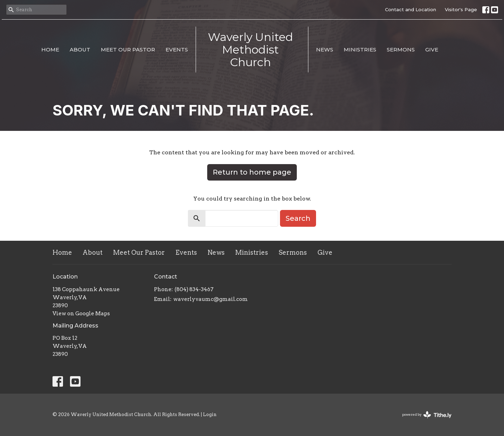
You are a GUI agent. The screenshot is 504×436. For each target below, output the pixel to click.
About (80, 50)
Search (298, 218)
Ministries (360, 50)
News (325, 50)
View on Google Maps (81, 314)
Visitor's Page (461, 9)
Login (210, 414)
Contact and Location (411, 9)
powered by (427, 415)
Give (432, 50)
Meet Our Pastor (128, 50)
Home (50, 50)
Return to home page (252, 172)
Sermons (401, 50)
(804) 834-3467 (194, 289)
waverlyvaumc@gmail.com (211, 299)
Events (177, 50)
